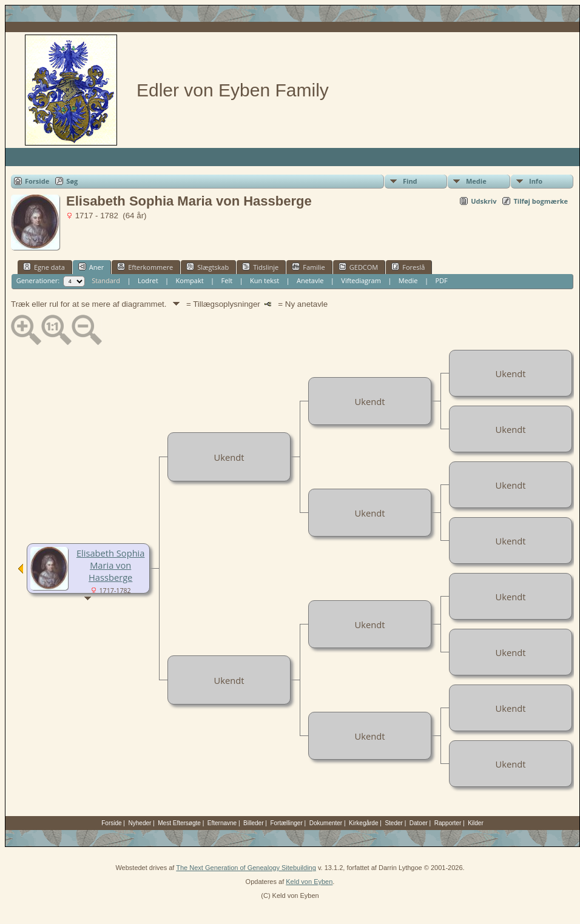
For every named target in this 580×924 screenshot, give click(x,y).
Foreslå (408, 267)
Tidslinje (260, 267)
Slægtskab (207, 267)
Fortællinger (286, 823)
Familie (308, 267)
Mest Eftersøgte (179, 823)
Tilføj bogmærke (541, 201)
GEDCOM (358, 267)
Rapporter (448, 823)
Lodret (148, 280)
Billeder (253, 823)
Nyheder (140, 823)
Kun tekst (265, 280)
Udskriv (484, 201)
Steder (393, 823)
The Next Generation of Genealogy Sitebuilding (246, 868)
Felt (227, 280)
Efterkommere (145, 267)
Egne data (44, 267)
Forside (37, 181)
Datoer (419, 823)
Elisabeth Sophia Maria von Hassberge (111, 565)
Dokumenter (326, 823)
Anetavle (310, 280)
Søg (72, 181)
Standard (106, 280)
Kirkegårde (363, 823)
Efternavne (222, 823)
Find (410, 181)
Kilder (476, 823)
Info (536, 181)
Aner (91, 267)
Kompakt (190, 280)
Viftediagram (361, 280)
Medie (476, 181)
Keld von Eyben (309, 882)
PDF (441, 280)
